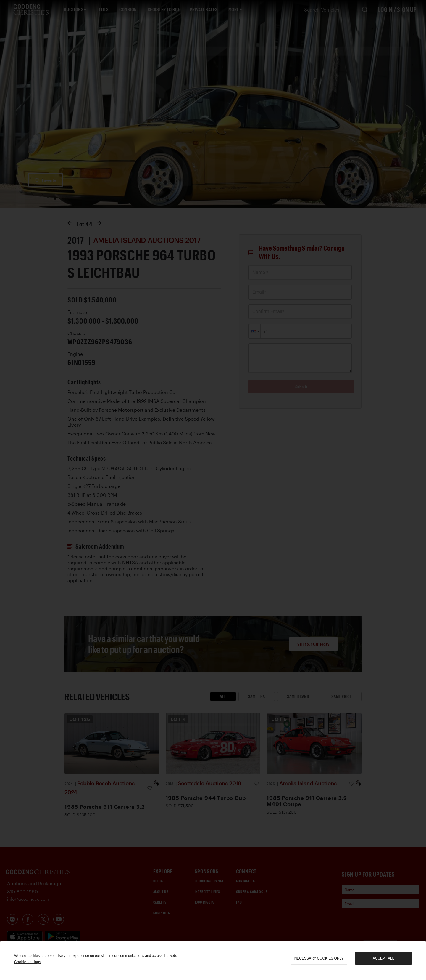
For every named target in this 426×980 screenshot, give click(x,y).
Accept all (383, 958)
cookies (34, 956)
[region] (213, 961)
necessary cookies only (319, 958)
